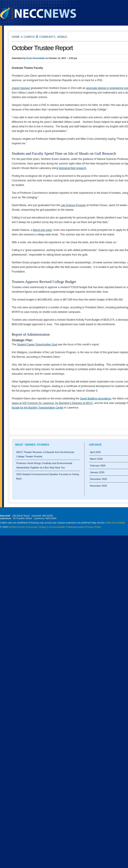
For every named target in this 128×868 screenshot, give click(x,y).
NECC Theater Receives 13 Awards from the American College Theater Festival (45, 454)
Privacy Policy (94, 527)
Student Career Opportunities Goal (37, 345)
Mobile (62, 37)
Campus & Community (40, 37)
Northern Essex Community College (27, 527)
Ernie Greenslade (35, 58)
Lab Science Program (73, 205)
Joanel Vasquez (21, 88)
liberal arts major (42, 230)
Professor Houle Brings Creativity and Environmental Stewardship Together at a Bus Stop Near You (44, 465)
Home (16, 37)
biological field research (72, 168)
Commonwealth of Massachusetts (66, 527)
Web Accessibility (116, 523)
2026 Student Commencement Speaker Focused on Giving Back (48, 476)
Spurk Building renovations (96, 399)
